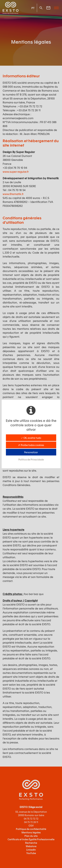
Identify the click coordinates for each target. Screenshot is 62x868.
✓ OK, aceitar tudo (31, 438)
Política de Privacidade (31, 459)
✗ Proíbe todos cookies (31, 445)
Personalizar (31, 452)
